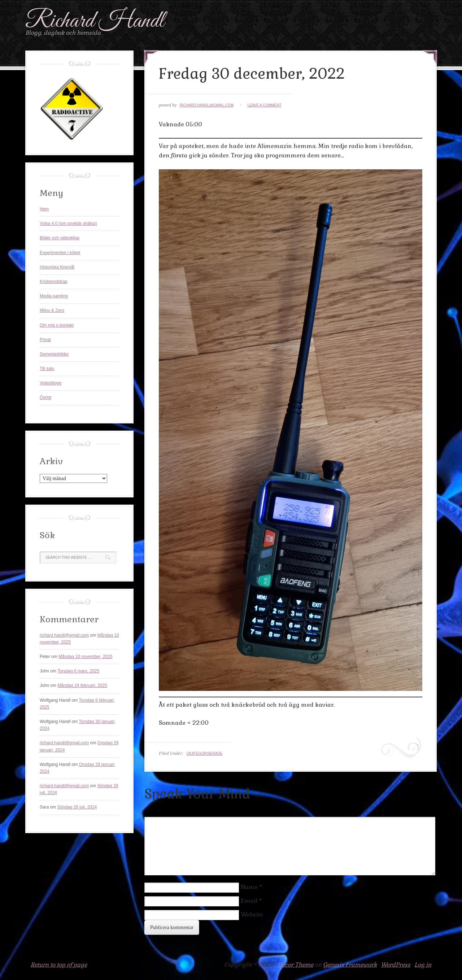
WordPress (396, 965)
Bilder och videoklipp (60, 238)
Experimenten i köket (60, 253)
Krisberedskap (54, 282)
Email (249, 901)
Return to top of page (59, 965)
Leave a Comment (265, 105)
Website (252, 914)
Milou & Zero (52, 310)
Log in (423, 965)
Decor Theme (295, 965)
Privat (45, 340)
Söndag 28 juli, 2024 (77, 807)
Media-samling (54, 296)
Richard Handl (95, 21)
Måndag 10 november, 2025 (85, 657)
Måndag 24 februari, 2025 (82, 685)
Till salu (47, 369)
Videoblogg (51, 383)
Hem (44, 209)
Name (249, 887)
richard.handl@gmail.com (207, 105)
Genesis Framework (350, 965)
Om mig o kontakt (57, 325)
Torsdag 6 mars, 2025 (78, 671)
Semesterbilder (54, 354)
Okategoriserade (204, 753)
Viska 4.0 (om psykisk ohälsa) (68, 223)
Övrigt (45, 397)
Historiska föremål (57, 267)
